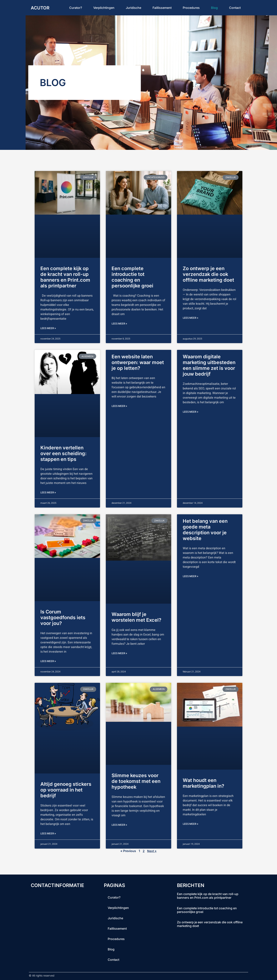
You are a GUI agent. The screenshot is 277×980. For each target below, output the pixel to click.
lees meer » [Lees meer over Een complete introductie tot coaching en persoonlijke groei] (119, 324)
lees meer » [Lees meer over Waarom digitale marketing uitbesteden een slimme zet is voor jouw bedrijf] (191, 412)
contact (235, 8)
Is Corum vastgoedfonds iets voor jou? (63, 617)
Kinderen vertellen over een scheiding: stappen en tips (63, 453)
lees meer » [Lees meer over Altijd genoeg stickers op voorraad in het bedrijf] (48, 833)
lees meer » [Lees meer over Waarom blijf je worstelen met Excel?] (119, 653)
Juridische (133, 8)
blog (214, 8)
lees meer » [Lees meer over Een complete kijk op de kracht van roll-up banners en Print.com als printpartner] (48, 328)
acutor (41, 8)
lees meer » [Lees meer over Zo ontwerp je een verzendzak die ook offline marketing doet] (191, 318)
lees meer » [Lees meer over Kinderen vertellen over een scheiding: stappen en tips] (48, 492)
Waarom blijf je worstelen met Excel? (136, 617)
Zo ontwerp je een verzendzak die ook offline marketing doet (208, 274)
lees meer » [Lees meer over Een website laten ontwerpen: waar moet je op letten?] (119, 406)
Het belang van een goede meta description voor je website (205, 530)
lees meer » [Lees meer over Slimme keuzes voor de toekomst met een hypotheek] (119, 825)
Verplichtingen (104, 8)
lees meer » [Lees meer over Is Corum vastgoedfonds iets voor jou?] (48, 661)
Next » (152, 851)
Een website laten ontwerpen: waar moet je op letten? (138, 362)
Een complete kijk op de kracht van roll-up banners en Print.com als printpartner (65, 277)
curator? (76, 8)
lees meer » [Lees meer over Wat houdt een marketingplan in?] (191, 824)
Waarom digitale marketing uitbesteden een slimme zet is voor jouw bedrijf (209, 365)
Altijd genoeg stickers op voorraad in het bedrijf (66, 790)
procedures (191, 8)
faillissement (162, 8)
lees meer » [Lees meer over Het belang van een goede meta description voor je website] (191, 576)
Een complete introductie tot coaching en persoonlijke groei (132, 277)
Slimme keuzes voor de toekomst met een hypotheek (136, 781)
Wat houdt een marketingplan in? (204, 783)
